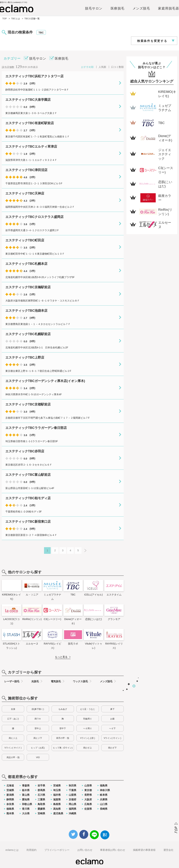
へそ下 (112, 728)
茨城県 (10, 790)
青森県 (26, 786)
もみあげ (63, 709)
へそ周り (88, 728)
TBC (41, 33)
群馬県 (41, 790)
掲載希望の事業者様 (144, 850)
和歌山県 (27, 804)
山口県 (104, 804)
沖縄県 (72, 813)
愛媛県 (41, 809)
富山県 (26, 795)
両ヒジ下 (38, 738)
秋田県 (72, 786)
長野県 (88, 795)
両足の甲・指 (13, 757)
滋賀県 (57, 799)
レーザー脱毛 (12, 681)
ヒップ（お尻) (38, 748)
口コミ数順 (117, 67)
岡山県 (72, 804)
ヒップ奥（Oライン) (63, 748)
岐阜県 (104, 795)
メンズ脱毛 (141, 8)
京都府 (72, 799)
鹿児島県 (58, 813)
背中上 (38, 728)
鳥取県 (41, 804)
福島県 (104, 786)
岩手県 (41, 786)
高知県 (57, 809)
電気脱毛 (56, 681)
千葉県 (72, 790)
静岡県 (10, 799)
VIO (38, 757)
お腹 (112, 719)
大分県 (26, 813)
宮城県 (57, 786)
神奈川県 (105, 790)
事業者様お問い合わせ (113, 850)
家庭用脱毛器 (169, 8)
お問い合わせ (85, 850)
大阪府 (88, 799)
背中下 (63, 728)
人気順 (102, 67)
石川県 (41, 795)
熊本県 (10, 813)
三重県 (41, 799)
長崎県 (104, 809)
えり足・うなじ (88, 709)
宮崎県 (41, 813)
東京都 (88, 790)
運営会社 (168, 850)
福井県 (57, 795)
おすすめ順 (87, 67)
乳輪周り (88, 719)
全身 (13, 709)
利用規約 (32, 850)
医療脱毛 (118, 8)
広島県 (88, 804)
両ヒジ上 (13, 738)
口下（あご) (13, 719)
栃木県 (26, 790)
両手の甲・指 (63, 738)
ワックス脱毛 (80, 681)
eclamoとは (12, 850)
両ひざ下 (112, 748)
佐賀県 (88, 809)
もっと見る (61, 657)
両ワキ (38, 719)
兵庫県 (104, 799)
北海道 (10, 786)
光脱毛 (35, 681)
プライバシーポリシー (57, 850)
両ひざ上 (88, 748)
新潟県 (10, 795)
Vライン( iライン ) (112, 738)
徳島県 (10, 809)
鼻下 (112, 709)
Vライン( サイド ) (13, 748)
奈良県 (10, 804)
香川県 (26, 809)
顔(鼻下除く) (38, 709)
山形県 (88, 786)
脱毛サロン (94, 8)
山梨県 (72, 795)
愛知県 (26, 799)
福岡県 (72, 809)
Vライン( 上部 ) (88, 738)
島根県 (57, 804)
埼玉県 (57, 790)
